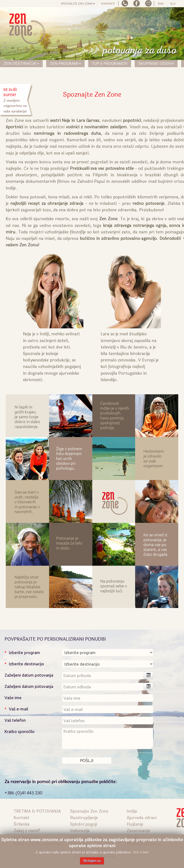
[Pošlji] (87, 761)
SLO (173, 4)
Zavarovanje (138, 831)
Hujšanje (135, 824)
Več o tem (141, 852)
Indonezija (80, 831)
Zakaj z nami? (27, 831)
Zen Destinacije (21, 63)
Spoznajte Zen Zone (78, 4)
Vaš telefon (15, 720)
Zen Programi (65, 63)
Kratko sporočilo (20, 731)
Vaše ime (13, 698)
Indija (132, 811)
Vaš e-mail (18, 709)
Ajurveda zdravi (142, 818)
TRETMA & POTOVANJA (37, 811)
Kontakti (108, 4)
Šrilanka (22, 824)
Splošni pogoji (84, 824)
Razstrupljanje (84, 818)
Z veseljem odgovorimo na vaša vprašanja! (15, 101)
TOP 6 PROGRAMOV (110, 63)
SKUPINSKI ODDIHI (156, 63)
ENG (161, 4)
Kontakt (22, 818)
